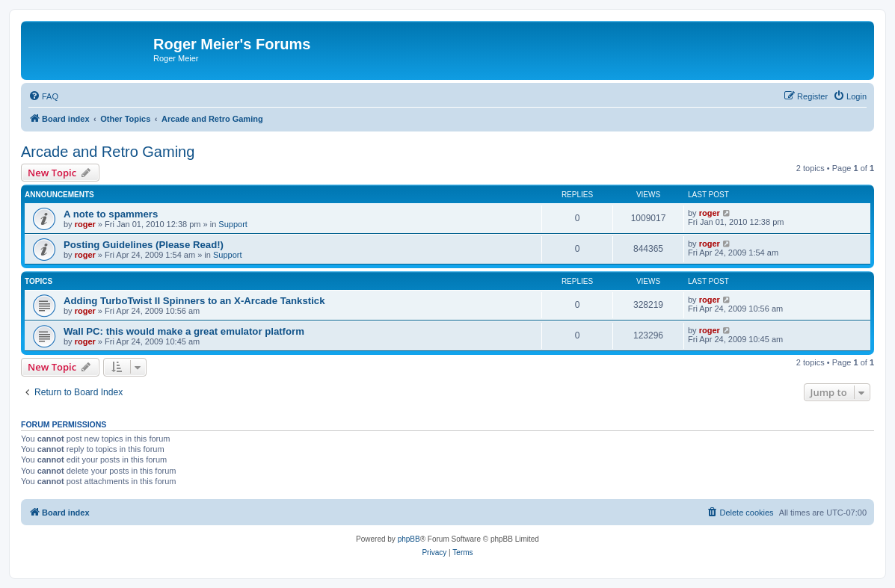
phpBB (409, 539)
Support (233, 224)
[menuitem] (43, 96)
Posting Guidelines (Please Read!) (144, 245)
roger (85, 224)
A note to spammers (111, 214)
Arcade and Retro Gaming (108, 152)
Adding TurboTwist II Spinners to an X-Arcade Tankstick (194, 301)
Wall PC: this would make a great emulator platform (184, 331)
